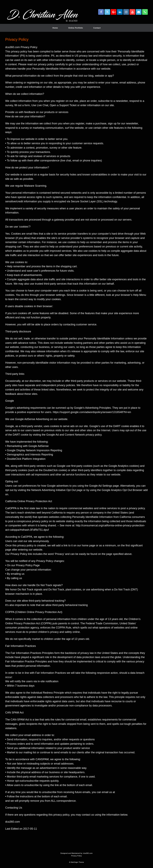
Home (55, 28)
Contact (97, 28)
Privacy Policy (76, 856)
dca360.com (88, 853)
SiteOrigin (74, 862)
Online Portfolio (76, 28)
